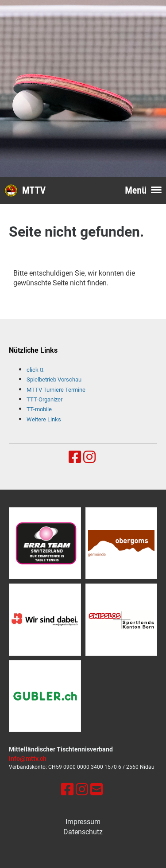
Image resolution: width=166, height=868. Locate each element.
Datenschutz (83, 832)
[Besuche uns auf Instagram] (89, 457)
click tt (35, 370)
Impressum (83, 822)
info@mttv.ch (28, 759)
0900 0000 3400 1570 (90, 767)
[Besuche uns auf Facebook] (75, 457)
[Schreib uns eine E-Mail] (97, 790)
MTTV (34, 190)
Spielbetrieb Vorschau (54, 380)
